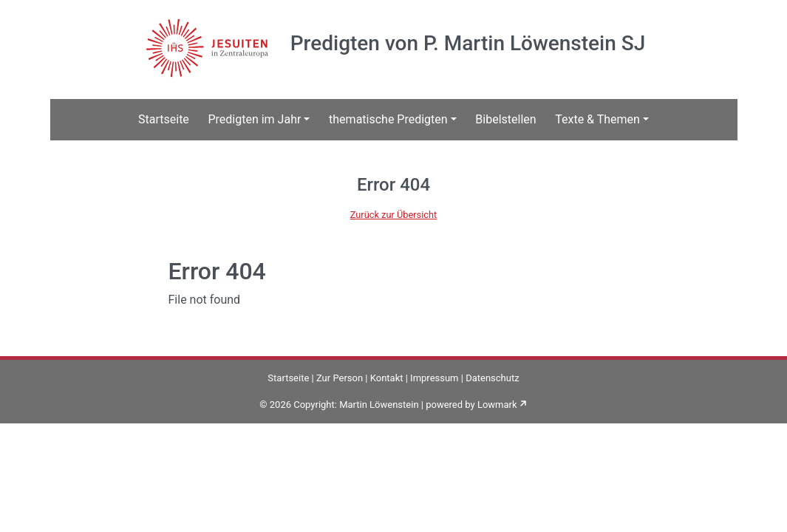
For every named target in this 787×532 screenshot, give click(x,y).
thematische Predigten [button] (388, 119)
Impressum (434, 378)
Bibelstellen (505, 119)
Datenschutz (492, 378)
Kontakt (387, 378)
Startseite (164, 119)
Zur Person (340, 378)
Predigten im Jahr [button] (254, 119)
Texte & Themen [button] (597, 119)
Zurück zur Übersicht (394, 215)
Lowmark (497, 405)
